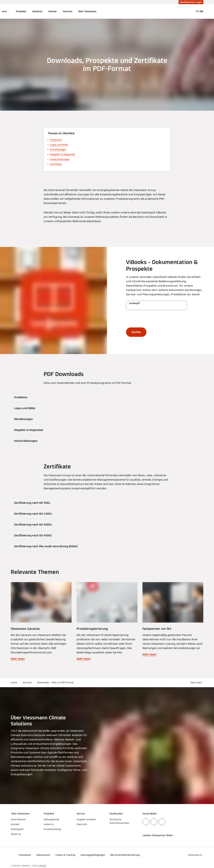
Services (68, 11)
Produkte (21, 11)
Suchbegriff (134, 303)
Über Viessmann (87, 11)
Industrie (37, 11)
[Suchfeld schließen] (190, 11)
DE (202, 11)
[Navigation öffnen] (4, 11)
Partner (53, 11)
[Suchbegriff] (156, 307)
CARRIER (42, 866)
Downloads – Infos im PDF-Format (56, 683)
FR (197, 11)
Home (14, 683)
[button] (197, 683)
